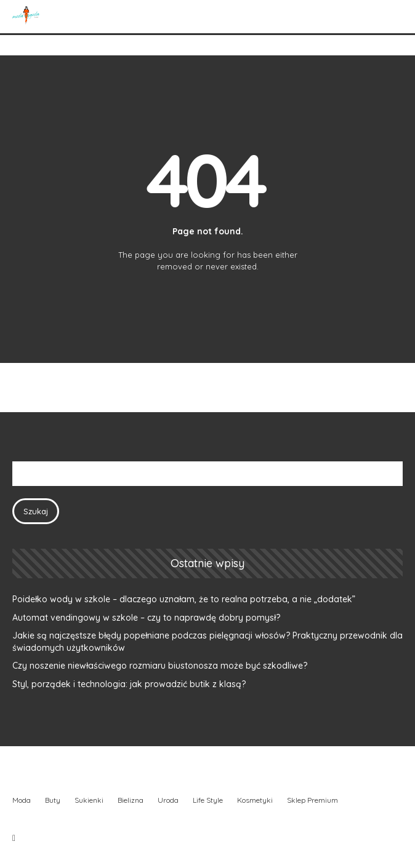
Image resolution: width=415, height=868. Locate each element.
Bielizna (131, 800)
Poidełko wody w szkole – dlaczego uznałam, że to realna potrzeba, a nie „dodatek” (184, 599)
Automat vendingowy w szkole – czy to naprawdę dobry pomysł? (146, 618)
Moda (22, 800)
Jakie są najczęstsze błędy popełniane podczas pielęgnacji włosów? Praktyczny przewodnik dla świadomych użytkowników (207, 642)
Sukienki (89, 800)
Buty (53, 800)
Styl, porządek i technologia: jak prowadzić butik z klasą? (129, 684)
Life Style (208, 800)
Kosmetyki (255, 800)
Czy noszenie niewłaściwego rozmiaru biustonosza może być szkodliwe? (160, 666)
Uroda (168, 800)
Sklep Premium (312, 800)
